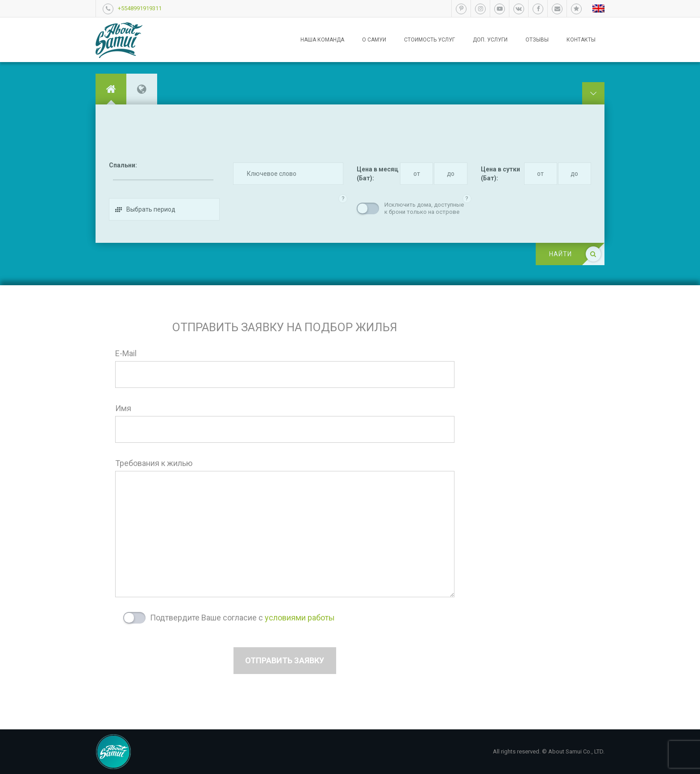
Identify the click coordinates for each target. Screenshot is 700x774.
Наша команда (322, 40)
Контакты (581, 40)
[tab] (111, 89)
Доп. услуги (490, 40)
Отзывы (537, 40)
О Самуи (374, 40)
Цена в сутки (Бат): (500, 174)
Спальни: (123, 165)
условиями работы (300, 618)
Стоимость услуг (429, 40)
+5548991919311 (140, 8)
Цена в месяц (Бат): (377, 174)
